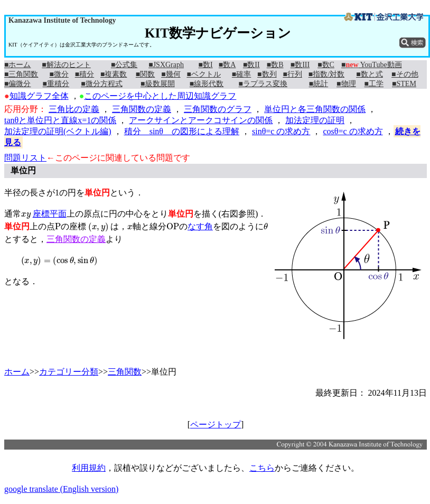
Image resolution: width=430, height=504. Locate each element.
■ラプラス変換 (263, 84)
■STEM (404, 84)
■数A (227, 65)
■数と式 (369, 74)
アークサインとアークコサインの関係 (201, 120)
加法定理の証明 (315, 120)
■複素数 (114, 74)
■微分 (59, 74)
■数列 (267, 74)
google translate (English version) (61, 489)
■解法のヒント (66, 65)
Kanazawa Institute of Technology (62, 20)
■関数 (145, 74)
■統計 (319, 84)
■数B (275, 65)
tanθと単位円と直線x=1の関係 (60, 120)
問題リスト (25, 158)
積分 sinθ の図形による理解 (182, 131)
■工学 (374, 84)
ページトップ (216, 424)
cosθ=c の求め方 (353, 131)
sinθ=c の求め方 (281, 131)
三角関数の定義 (142, 109)
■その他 (405, 74)
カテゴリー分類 (69, 372)
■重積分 (56, 84)
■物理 (346, 84)
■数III (300, 65)
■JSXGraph (166, 65)
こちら (262, 468)
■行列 (292, 74)
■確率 (241, 74)
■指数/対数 (326, 74)
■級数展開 (157, 84)
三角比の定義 (74, 109)
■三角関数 (21, 74)
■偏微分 (17, 84)
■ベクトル (203, 74)
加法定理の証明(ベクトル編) (58, 131)
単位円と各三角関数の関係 (315, 109)
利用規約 (89, 468)
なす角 (200, 226)
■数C (326, 65)
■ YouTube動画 (372, 65)
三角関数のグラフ (218, 109)
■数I (206, 65)
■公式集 (124, 65)
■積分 (85, 74)
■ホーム (17, 65)
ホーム (17, 372)
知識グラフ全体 (39, 96)
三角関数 (125, 372)
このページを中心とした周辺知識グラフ (160, 96)
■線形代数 (207, 84)
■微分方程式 (101, 84)
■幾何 (171, 74)
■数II (251, 65)
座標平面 (50, 214)
